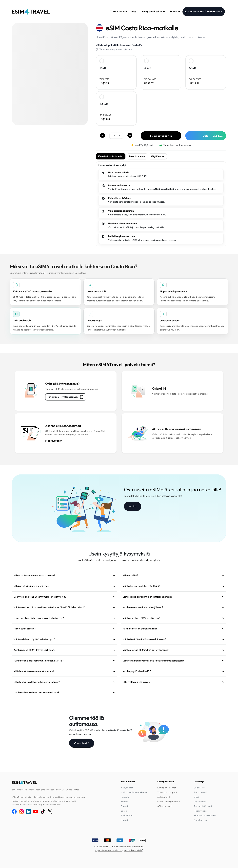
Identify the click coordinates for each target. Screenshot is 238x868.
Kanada (125, 797)
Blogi (134, 11)
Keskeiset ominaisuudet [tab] (111, 156)
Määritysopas (201, 811)
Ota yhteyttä (82, 743)
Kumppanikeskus (154, 11)
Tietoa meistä (119, 11)
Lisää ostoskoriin (161, 136)
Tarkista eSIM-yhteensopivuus (66, 397)
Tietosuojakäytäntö (203, 806)
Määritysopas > (54, 441)
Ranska (125, 801)
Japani (124, 820)
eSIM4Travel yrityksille (169, 801)
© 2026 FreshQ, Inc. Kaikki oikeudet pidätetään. (119, 847)
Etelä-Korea (127, 815)
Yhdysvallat (127, 788)
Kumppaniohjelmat (167, 788)
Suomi (175, 11)
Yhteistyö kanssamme (205, 815)
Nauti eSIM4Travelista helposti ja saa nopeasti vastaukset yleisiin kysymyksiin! (119, 560)
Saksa (124, 811)
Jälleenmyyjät (164, 797)
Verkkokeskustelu (133, 850)
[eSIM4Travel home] (31, 12)
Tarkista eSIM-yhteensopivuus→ (116, 49)
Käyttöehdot (200, 801)
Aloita (133, 506)
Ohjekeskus (199, 788)
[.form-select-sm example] (116, 135)
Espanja (125, 806)
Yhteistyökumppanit (167, 792)
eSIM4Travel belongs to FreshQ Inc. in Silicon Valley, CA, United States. (46, 790)
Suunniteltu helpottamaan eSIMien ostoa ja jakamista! (153, 496)
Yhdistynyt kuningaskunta (134, 792)
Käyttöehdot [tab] (158, 156)
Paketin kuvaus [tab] (137, 156)
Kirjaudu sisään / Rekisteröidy (204, 11)
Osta (213, 136)
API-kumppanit (165, 806)
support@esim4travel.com (108, 850)
